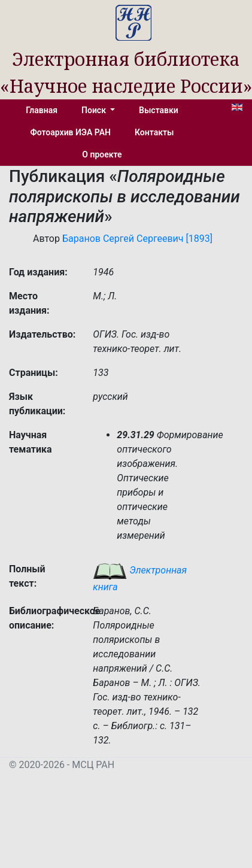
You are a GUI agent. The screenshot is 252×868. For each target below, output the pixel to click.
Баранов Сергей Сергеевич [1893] (137, 239)
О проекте (102, 154)
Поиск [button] (95, 110)
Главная (42, 110)
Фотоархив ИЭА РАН (71, 132)
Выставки (159, 110)
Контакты (154, 132)
